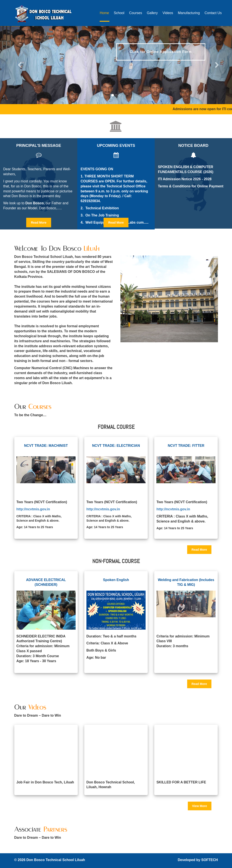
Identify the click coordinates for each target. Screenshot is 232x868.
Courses (136, 13)
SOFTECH (209, 860)
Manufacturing (189, 13)
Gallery (152, 13)
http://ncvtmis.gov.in (33, 509)
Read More (39, 223)
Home (104, 13)
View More (200, 806)
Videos (168, 13)
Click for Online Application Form (161, 52)
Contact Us (213, 13)
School (119, 13)
